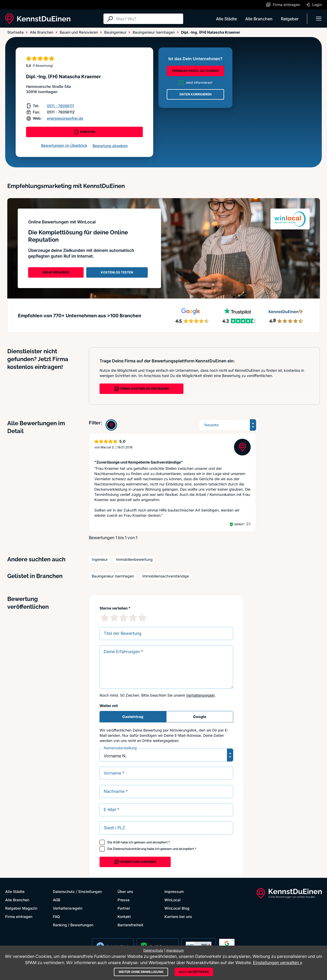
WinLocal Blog (177, 908)
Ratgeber (290, 19)
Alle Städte (226, 19)
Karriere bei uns (178, 917)
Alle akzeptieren (194, 972)
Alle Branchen (259, 19)
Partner (124, 908)
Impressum (174, 891)
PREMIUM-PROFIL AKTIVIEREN (195, 71)
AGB (116, 842)
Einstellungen (90, 891)
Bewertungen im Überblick (64, 145)
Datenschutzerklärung (130, 849)
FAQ (56, 917)
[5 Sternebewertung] (142, 618)
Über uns (125, 891)
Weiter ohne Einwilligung (141, 972)
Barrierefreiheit (130, 925)
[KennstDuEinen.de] (38, 19)
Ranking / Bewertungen (73, 925)
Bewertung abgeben (110, 146)
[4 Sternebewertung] (133, 618)
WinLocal (172, 900)
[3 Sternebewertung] (124, 618)
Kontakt (124, 917)
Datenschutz (64, 891)
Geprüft (239, 524)
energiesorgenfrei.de (65, 118)
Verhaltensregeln (200, 695)
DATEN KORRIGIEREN (196, 94)
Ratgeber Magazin (21, 908)
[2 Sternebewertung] (114, 618)
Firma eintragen (19, 917)
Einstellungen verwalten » (278, 963)
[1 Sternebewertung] (105, 618)
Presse (124, 900)
